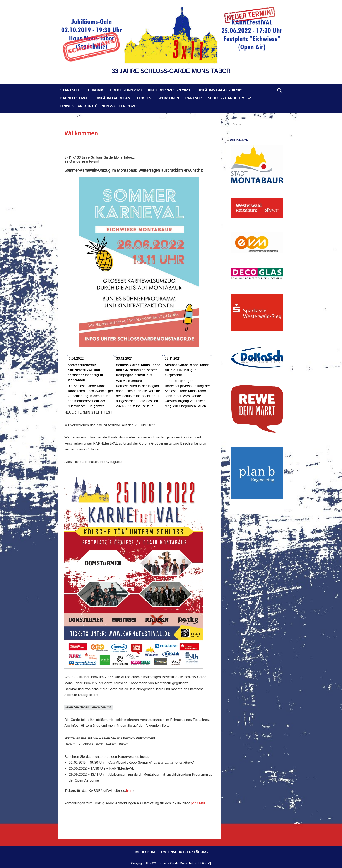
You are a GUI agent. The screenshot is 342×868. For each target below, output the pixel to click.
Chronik (96, 90)
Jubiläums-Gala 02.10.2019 (220, 90)
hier (129, 791)
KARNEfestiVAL (74, 98)
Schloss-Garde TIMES (228, 98)
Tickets (144, 98)
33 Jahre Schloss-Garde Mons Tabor (171, 71)
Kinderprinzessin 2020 (169, 90)
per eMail (198, 803)
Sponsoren (168, 98)
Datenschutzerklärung (184, 852)
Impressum (144, 852)
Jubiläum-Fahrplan (112, 98)
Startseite (71, 90)
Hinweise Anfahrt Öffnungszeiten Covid (99, 106)
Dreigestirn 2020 (126, 90)
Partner (193, 98)
